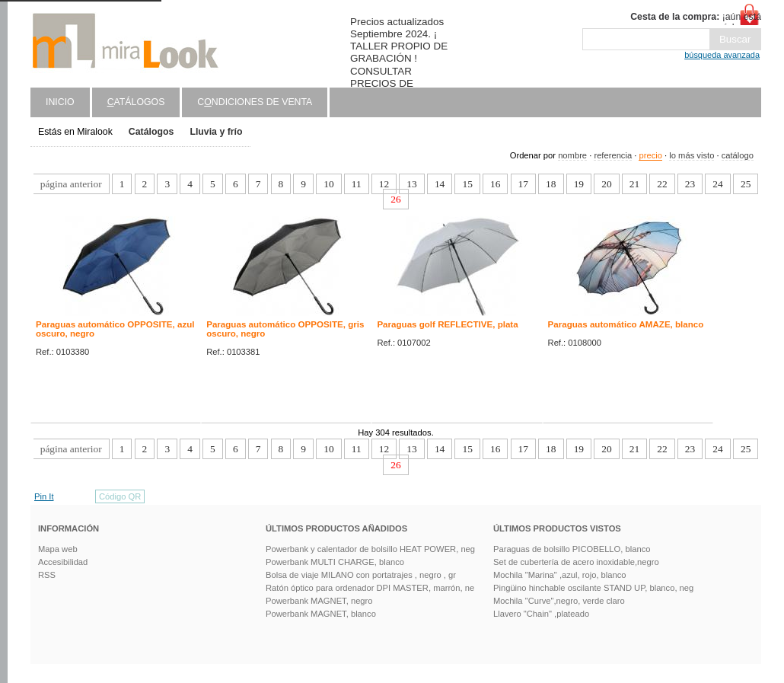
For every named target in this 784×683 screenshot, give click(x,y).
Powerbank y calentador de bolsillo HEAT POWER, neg (370, 549)
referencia (613, 155)
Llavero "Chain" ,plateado (541, 614)
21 (634, 184)
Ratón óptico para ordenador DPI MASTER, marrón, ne (370, 588)
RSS (47, 575)
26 (395, 199)
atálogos (136, 102)
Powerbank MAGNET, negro (319, 601)
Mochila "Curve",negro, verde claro (559, 601)
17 (523, 184)
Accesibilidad (63, 562)
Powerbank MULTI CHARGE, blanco (335, 562)
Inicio (60, 102)
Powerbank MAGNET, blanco (321, 614)
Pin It (44, 496)
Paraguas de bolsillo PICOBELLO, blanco (572, 549)
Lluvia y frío (216, 132)
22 (662, 184)
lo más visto (692, 155)
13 (411, 184)
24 (717, 184)
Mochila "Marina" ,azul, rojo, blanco (560, 575)
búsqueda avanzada (722, 55)
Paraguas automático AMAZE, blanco (626, 324)
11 (357, 184)
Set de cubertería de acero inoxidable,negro (576, 562)
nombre (572, 155)
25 (746, 184)
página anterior (71, 184)
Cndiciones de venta (255, 102)
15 (467, 184)
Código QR (120, 496)
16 (495, 184)
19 (579, 184)
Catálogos (151, 132)
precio (650, 155)
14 (440, 184)
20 (606, 184)
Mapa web (58, 549)
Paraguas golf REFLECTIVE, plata (447, 324)
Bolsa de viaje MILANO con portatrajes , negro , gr (361, 575)
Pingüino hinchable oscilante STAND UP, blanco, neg (593, 588)
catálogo (738, 155)
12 (384, 184)
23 (690, 184)
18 (551, 184)
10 (328, 184)
